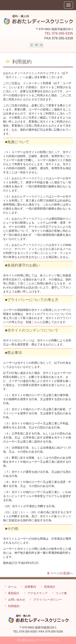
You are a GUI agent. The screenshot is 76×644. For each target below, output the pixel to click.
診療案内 (30, 587)
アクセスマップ (37, 593)
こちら (36, 322)
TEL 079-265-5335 (59, 33)
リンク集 (61, 593)
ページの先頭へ (62, 573)
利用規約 (14, 606)
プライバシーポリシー (47, 600)
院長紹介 (50, 587)
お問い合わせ (17, 600)
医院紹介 (14, 593)
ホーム (12, 587)
